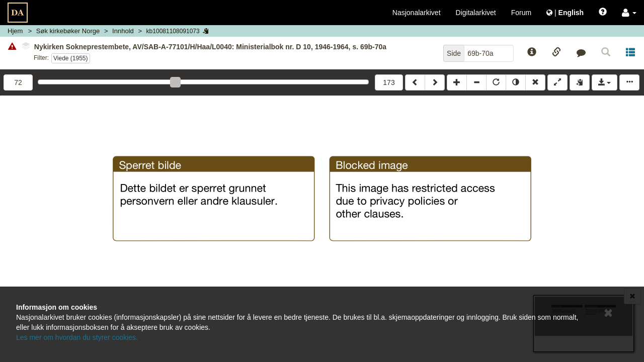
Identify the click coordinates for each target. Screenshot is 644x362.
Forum (521, 13)
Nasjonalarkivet (417, 13)
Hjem (15, 31)
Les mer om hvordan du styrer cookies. (77, 337)
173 (389, 82)
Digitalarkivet (476, 13)
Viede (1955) (71, 58)
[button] (629, 13)
